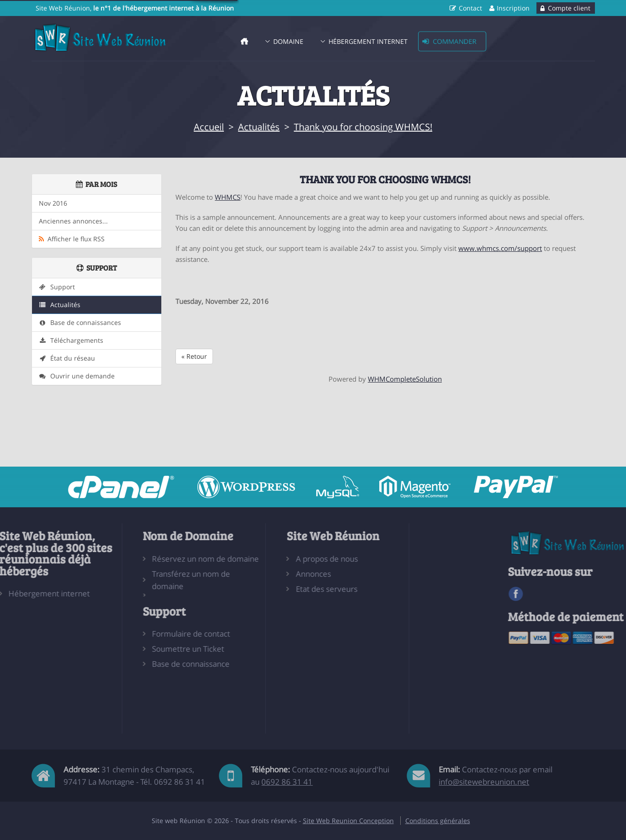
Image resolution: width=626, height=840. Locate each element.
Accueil (209, 127)
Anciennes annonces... (73, 221)
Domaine (288, 41)
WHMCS (228, 197)
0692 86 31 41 (287, 782)
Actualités (259, 127)
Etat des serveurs (292, 589)
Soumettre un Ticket (154, 649)
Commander (454, 41)
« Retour (194, 356)
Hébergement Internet (368, 41)
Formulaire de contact (156, 634)
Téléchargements (71, 340)
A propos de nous (292, 559)
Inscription (513, 8)
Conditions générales (438, 821)
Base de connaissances (80, 323)
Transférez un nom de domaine (156, 580)
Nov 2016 (53, 203)
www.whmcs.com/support (500, 248)
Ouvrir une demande (77, 376)
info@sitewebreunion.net (484, 782)
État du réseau (67, 358)
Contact (470, 8)
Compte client (569, 8)
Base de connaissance (156, 664)
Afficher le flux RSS (72, 239)
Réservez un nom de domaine (171, 559)
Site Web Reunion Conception (348, 821)
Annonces (279, 574)
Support (57, 287)
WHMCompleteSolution (405, 379)
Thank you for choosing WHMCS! (363, 127)
